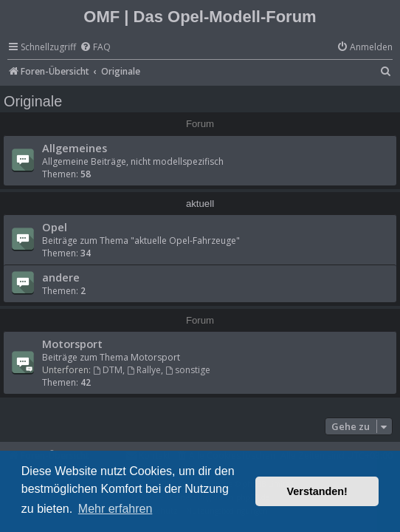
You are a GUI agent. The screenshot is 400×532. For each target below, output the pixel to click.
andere (61, 277)
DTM (108, 370)
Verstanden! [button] (317, 491)
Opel (55, 227)
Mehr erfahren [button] (115, 509)
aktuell (200, 204)
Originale (33, 101)
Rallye (144, 370)
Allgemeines (75, 148)
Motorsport (72, 344)
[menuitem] (95, 48)
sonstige (188, 370)
